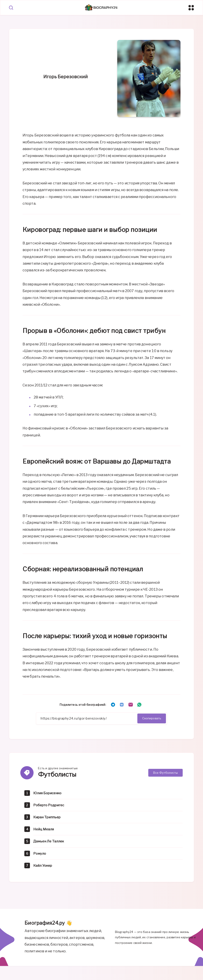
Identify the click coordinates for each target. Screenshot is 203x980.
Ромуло (40, 854)
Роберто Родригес (50, 806)
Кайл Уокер (43, 866)
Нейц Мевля (44, 830)
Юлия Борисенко (48, 794)
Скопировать (152, 719)
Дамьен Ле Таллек (50, 842)
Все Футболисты (165, 773)
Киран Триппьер (48, 818)
